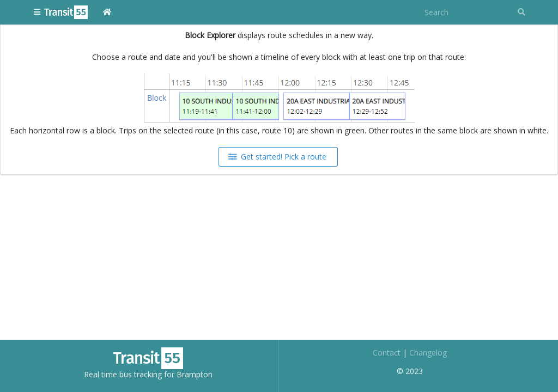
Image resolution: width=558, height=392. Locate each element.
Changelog (428, 353)
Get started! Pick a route (277, 157)
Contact (387, 353)
